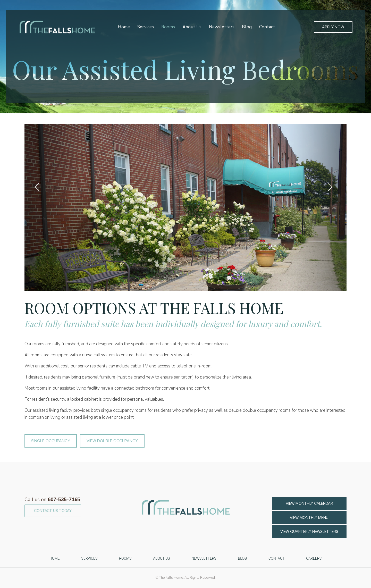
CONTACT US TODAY (53, 511)
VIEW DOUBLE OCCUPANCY (112, 441)
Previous (39, 187)
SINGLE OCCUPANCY (51, 441)
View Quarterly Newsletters (309, 532)
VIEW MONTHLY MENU (309, 518)
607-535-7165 (52, 500)
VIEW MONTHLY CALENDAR (309, 503)
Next (332, 187)
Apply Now (333, 27)
